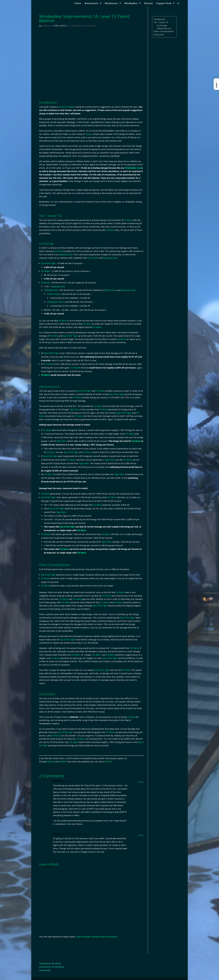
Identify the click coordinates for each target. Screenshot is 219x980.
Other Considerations (164, 31)
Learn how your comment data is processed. (97, 937)
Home (78, 3)
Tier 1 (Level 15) (161, 22)
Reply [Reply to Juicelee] (141, 782)
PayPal (62, 762)
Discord (148, 3)
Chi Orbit (126, 670)
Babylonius (47, 26)
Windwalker (131, 3)
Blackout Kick (66, 255)
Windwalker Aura (133, 168)
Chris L (57, 834)
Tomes (89, 134)
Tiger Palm (74, 409)
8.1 (69, 26)
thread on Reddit (67, 107)
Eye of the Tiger (48, 263)
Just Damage (162, 25)
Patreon (51, 762)
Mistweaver (111, 3)
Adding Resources (164, 28)
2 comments (90, 26)
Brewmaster (92, 3)
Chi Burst (128, 220)
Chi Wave (45, 271)
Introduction (159, 19)
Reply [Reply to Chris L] (141, 835)
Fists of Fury (93, 258)
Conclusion (159, 35)
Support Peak (164, 3)
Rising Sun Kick (110, 258)
